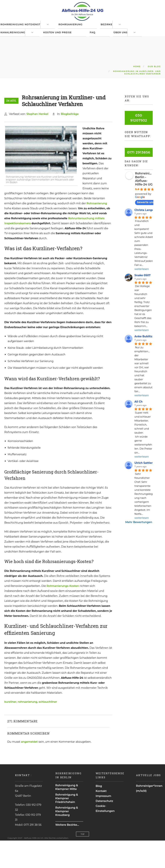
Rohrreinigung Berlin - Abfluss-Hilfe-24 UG (146, 206)
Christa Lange (144, 237)
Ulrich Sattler (144, 490)
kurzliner (10, 729)
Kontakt (101, 818)
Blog (99, 813)
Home (137, 94)
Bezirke (115, 31)
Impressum (103, 823)
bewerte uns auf (150, 230)
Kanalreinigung (16, 53)
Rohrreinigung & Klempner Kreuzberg (67, 839)
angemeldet (29, 769)
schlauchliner (48, 729)
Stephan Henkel (37, 141)
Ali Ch (138, 429)
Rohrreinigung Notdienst (23, 31)
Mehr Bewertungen (139, 550)
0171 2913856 (139, 180)
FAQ (101, 53)
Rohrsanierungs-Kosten (63, 613)
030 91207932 (139, 145)
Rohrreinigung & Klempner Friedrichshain (67, 826)
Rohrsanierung (76, 31)
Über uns (132, 53)
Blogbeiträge (70, 141)
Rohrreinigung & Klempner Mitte (67, 815)
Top (83, 862)
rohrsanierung (28, 729)
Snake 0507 (142, 303)
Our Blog (154, 94)
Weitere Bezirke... (67, 852)
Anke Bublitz (143, 364)
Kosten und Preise (63, 53)
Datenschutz (104, 828)
